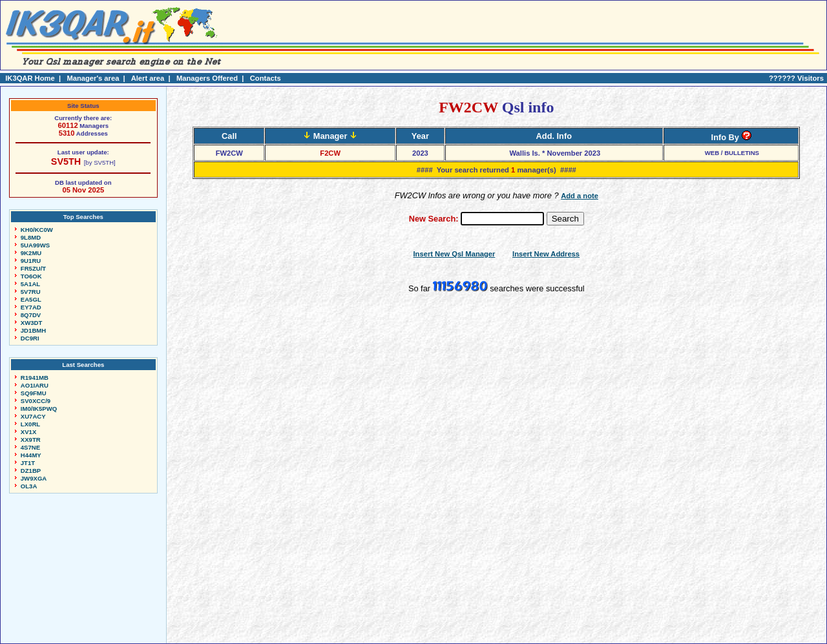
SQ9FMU (34, 393)
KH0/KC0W (37, 230)
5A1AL (30, 284)
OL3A (29, 486)
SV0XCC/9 (36, 401)
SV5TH (66, 161)
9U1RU (31, 261)
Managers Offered (207, 78)
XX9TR (31, 440)
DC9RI (30, 338)
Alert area (148, 78)
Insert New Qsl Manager (455, 254)
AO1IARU (35, 385)
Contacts (266, 78)
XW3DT (32, 323)
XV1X (29, 432)
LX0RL (30, 424)
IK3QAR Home (30, 78)
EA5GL (31, 299)
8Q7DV (31, 315)
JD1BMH (33, 330)
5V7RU (31, 292)
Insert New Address (546, 254)
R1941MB (35, 378)
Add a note (580, 196)
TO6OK (31, 276)
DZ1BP (31, 471)
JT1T (28, 463)
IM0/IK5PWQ (39, 409)
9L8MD (31, 237)
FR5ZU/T (33, 268)
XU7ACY (33, 416)
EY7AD (31, 307)
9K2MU (31, 253)
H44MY (31, 455)
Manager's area (93, 78)
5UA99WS (35, 245)
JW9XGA (34, 478)
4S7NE (30, 447)
